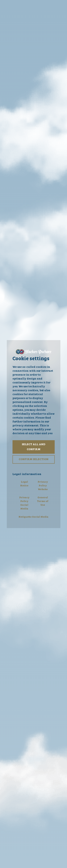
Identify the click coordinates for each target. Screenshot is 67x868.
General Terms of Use (43, 501)
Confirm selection (34, 459)
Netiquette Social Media (33, 517)
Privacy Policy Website (43, 486)
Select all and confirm (34, 447)
